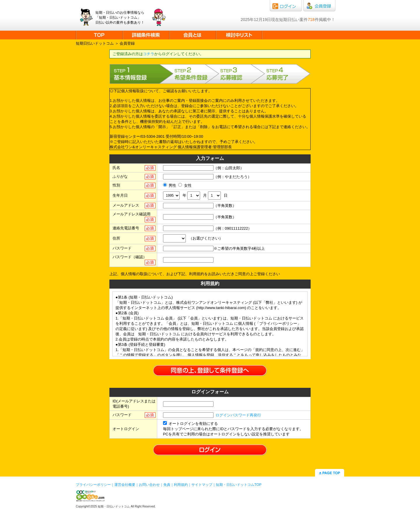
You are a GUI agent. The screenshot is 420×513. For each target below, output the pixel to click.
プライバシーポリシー (93, 485)
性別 (116, 185)
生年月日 (120, 195)
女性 (185, 185)
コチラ (149, 54)
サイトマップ (202, 485)
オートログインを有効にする (191, 424)
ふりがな (120, 176)
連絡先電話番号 (126, 228)
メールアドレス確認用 (132, 214)
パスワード (122, 248)
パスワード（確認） (130, 257)
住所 (116, 238)
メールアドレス (126, 205)
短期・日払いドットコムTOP (239, 485)
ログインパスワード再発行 (238, 415)
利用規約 (181, 485)
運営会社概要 (125, 485)
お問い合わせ (149, 485)
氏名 (116, 168)
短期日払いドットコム (95, 43)
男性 (170, 185)
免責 (167, 485)
